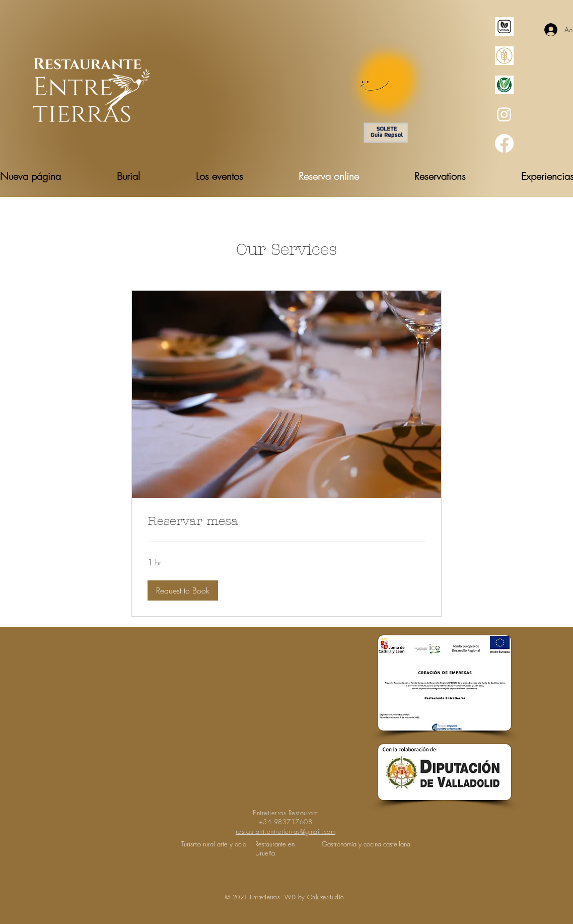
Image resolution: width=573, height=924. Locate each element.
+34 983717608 (286, 822)
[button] (183, 590)
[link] (286, 521)
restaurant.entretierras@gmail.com (285, 831)
